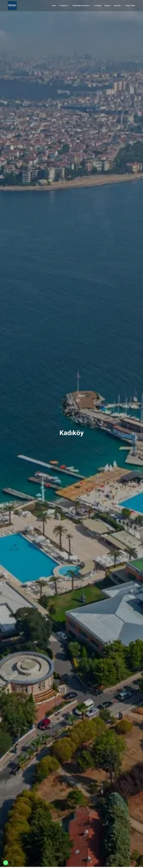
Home (54, 6)
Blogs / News (130, 6)
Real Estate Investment (82, 6)
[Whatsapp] (6, 863)
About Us (118, 6)
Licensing (98, 6)
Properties (64, 6)
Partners (108, 6)
